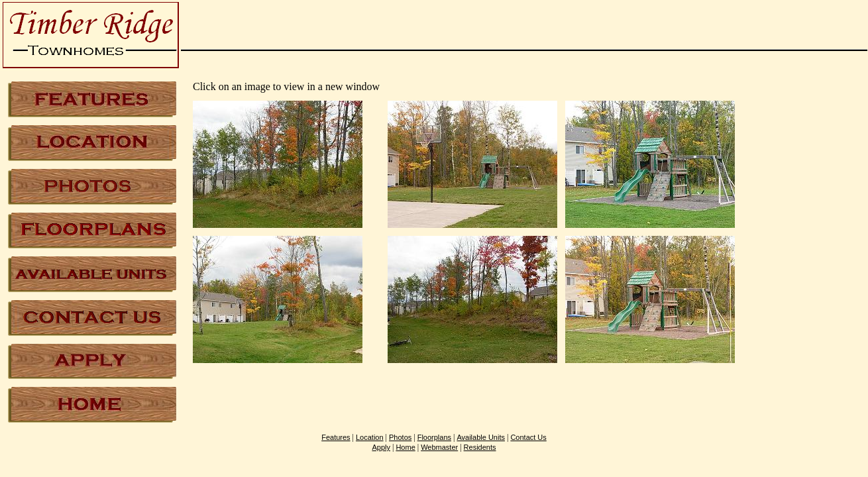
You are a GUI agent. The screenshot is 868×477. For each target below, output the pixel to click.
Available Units (481, 437)
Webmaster (439, 447)
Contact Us (528, 437)
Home (405, 447)
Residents (480, 447)
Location (370, 437)
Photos (400, 437)
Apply (381, 447)
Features (336, 437)
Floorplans (434, 437)
